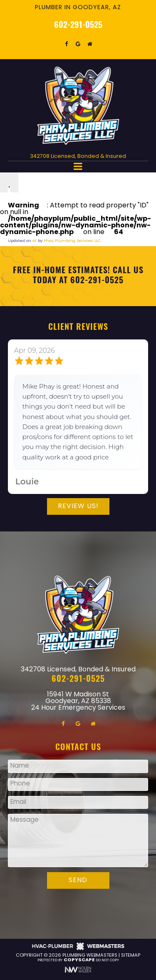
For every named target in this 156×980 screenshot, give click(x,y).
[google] (78, 44)
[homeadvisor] (90, 44)
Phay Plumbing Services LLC (72, 241)
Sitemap (131, 956)
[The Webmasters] (78, 949)
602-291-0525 (78, 26)
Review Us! (78, 506)
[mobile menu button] (78, 167)
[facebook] (67, 44)
